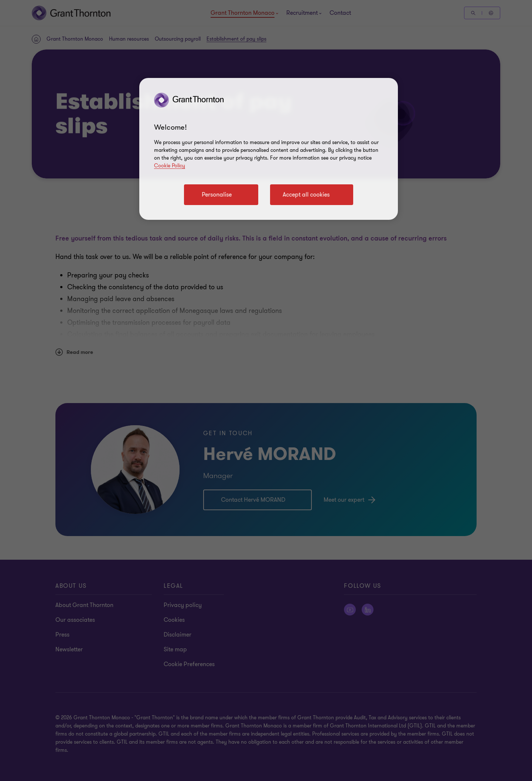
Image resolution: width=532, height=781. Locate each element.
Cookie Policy (170, 166)
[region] (269, 149)
